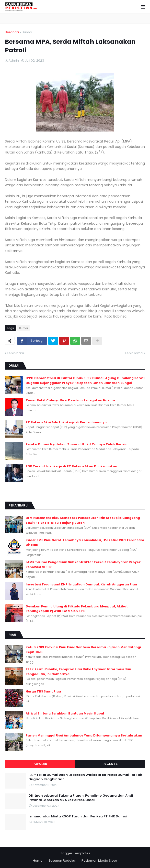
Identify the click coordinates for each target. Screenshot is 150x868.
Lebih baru (16, 353)
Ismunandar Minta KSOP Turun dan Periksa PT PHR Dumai (78, 816)
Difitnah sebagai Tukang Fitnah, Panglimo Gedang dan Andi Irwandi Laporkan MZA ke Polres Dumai (81, 798)
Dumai (27, 32)
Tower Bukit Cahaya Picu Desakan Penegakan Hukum (70, 400)
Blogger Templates (75, 853)
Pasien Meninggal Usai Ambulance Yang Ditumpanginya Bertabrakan (84, 735)
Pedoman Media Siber (99, 861)
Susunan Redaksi (62, 861)
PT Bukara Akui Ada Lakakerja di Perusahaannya (66, 422)
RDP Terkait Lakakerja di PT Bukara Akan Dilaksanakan (71, 466)
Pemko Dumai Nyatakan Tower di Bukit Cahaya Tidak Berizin (77, 444)
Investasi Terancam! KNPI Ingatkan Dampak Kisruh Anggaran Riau (81, 584)
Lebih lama (134, 353)
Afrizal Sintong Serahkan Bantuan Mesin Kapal (65, 713)
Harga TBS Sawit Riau (43, 691)
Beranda (12, 32)
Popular (40, 764)
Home (38, 861)
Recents (110, 764)
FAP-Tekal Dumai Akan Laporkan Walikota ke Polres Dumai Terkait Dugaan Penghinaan (86, 777)
